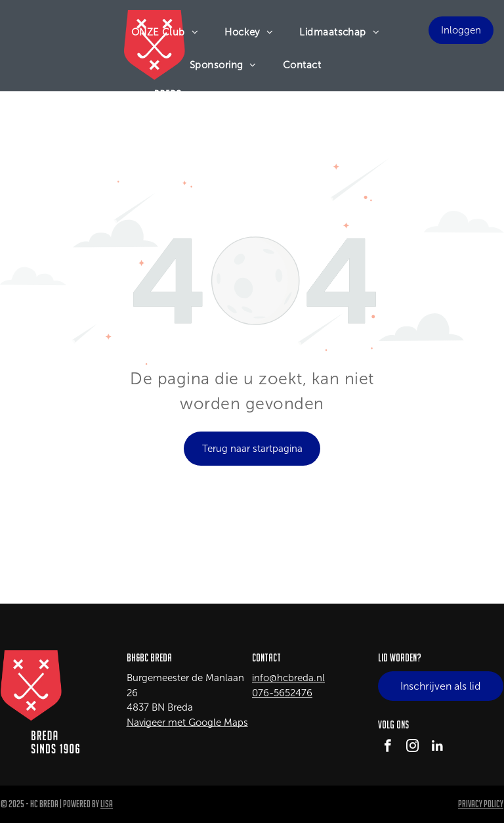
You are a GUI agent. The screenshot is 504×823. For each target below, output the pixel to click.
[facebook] (388, 747)
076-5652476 (282, 693)
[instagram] (412, 747)
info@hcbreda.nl (288, 678)
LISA (107, 804)
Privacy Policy (481, 804)
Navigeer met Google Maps (187, 723)
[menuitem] (165, 32)
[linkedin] (437, 747)
